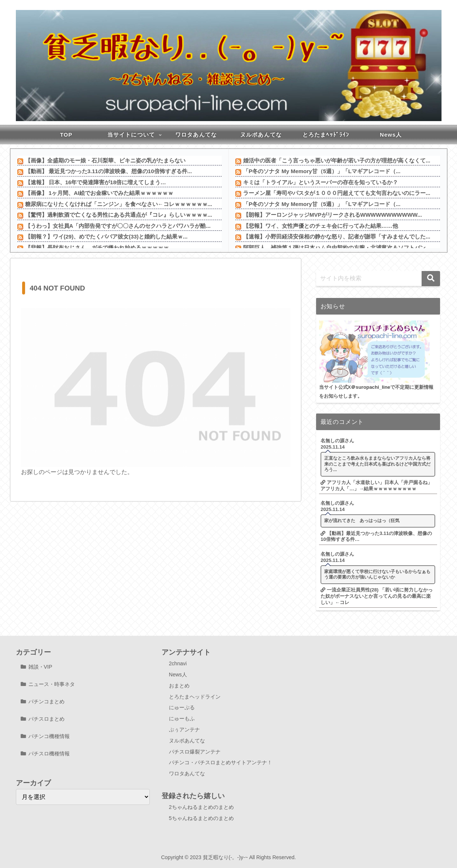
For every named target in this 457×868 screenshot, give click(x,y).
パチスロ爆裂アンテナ (195, 752)
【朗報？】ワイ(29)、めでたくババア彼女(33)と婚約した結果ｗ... (106, 236)
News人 (178, 675)
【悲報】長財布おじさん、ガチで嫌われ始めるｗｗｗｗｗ (97, 248)
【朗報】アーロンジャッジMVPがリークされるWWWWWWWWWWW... (333, 215)
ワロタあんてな (187, 773)
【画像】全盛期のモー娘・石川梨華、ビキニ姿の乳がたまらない (105, 160)
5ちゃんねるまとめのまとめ (201, 818)
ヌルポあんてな (187, 741)
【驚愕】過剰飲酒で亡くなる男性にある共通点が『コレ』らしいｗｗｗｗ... (119, 215)
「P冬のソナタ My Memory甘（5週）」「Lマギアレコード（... (322, 171)
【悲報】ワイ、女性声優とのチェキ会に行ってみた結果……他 (321, 226)
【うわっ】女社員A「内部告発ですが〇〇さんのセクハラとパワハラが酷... (118, 226)
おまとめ (179, 686)
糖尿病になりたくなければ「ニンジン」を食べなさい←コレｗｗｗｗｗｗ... (119, 204)
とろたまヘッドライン (195, 697)
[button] (431, 279)
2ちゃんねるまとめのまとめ (201, 807)
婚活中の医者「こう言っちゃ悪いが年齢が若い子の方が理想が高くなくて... (337, 160)
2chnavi (178, 663)
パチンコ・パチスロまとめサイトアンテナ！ (221, 762)
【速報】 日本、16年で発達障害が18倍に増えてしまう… (96, 182)
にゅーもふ (182, 718)
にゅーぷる (182, 707)
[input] (378, 279)
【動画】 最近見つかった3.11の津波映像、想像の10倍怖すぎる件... (109, 171)
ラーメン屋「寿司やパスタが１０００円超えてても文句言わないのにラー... (337, 193)
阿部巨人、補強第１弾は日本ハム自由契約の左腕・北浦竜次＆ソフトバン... (337, 248)
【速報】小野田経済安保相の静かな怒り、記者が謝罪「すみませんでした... (337, 236)
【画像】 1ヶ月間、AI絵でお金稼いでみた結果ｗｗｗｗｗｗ (99, 193)
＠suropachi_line (371, 387)
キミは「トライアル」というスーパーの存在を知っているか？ (321, 182)
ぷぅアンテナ (184, 730)
